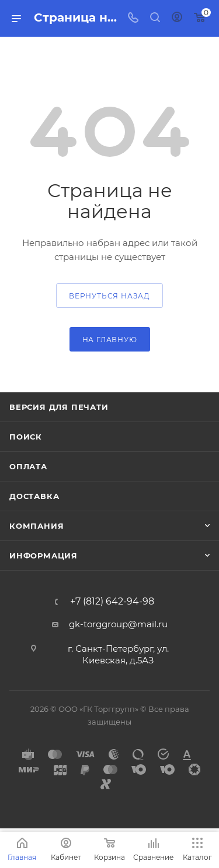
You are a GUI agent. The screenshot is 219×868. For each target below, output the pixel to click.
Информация (44, 556)
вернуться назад (109, 296)
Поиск (26, 437)
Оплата (28, 466)
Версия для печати (59, 407)
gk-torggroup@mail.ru (118, 624)
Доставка (34, 496)
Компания (36, 526)
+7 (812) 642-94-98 (112, 602)
